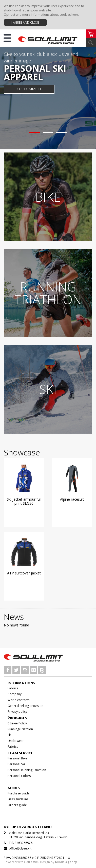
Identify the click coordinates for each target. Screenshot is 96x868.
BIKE (48, 197)
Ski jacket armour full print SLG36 (24, 501)
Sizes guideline (18, 799)
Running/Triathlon (20, 729)
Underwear (16, 741)
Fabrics (13, 688)
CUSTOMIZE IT (29, 89)
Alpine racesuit (72, 499)
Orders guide (17, 805)
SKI (48, 389)
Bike (11, 723)
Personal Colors (19, 776)
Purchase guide (19, 793)
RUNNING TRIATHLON (48, 293)
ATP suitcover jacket (24, 573)
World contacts (18, 700)
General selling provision (25, 706)
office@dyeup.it (20, 848)
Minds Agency (66, 862)
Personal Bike (17, 758)
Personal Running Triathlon (27, 770)
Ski (9, 735)
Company (15, 694)
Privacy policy (17, 712)
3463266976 (24, 843)
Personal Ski (16, 764)
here (75, 15)
